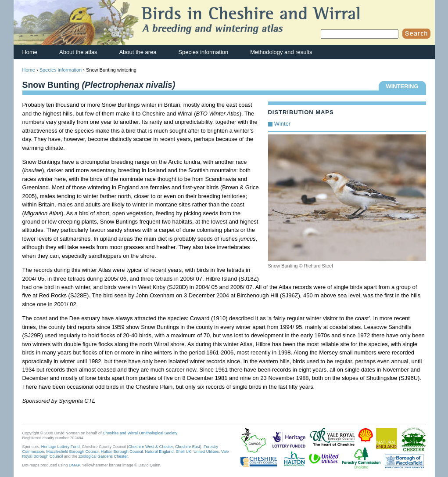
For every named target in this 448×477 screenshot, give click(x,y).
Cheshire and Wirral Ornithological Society (140, 433)
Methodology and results (281, 52)
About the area (138, 52)
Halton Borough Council (122, 452)
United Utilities (206, 452)
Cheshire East (188, 447)
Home (30, 52)
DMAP (74, 465)
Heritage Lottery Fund (61, 447)
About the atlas (78, 52)
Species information (203, 52)
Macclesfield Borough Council (72, 452)
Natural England (159, 452)
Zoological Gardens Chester (103, 456)
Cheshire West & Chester (151, 447)
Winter (282, 124)
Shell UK (184, 452)
